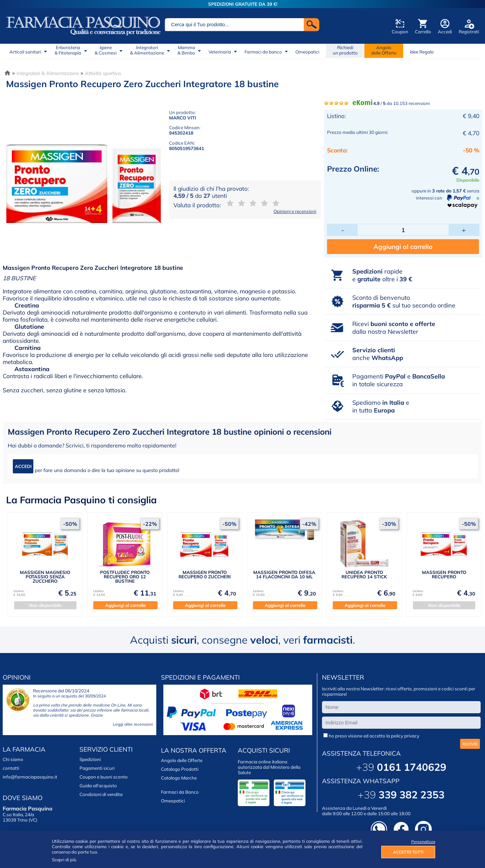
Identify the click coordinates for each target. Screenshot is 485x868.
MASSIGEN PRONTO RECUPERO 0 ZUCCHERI (205, 574)
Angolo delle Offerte (182, 760)
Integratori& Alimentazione (147, 50)
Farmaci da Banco (180, 792)
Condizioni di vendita (101, 794)
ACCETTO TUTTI (408, 852)
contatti (11, 768)
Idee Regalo (422, 52)
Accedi (445, 32)
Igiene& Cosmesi (106, 50)
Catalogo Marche (179, 778)
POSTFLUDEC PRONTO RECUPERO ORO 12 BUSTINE (125, 577)
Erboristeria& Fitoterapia (68, 50)
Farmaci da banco (263, 52)
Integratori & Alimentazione (48, 73)
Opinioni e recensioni (295, 211)
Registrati (469, 32)
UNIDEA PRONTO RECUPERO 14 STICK (364, 574)
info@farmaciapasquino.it (30, 777)
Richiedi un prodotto (345, 50)
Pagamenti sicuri (97, 768)
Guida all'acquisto (98, 786)
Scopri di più (64, 860)
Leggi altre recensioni (133, 724)
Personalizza (423, 842)
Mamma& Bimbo (186, 50)
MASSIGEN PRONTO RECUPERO (444, 574)
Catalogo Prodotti (180, 769)
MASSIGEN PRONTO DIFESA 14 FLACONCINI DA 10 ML (284, 574)
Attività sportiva (103, 73)
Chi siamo (13, 759)
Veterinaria (220, 52)
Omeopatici (307, 52)
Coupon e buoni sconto (104, 777)
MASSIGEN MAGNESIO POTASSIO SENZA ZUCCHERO (45, 577)
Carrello (423, 32)
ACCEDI (23, 466)
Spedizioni (90, 759)
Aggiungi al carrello (403, 247)
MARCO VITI (183, 118)
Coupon (400, 32)
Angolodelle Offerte (384, 50)
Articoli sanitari (25, 52)
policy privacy (405, 736)
